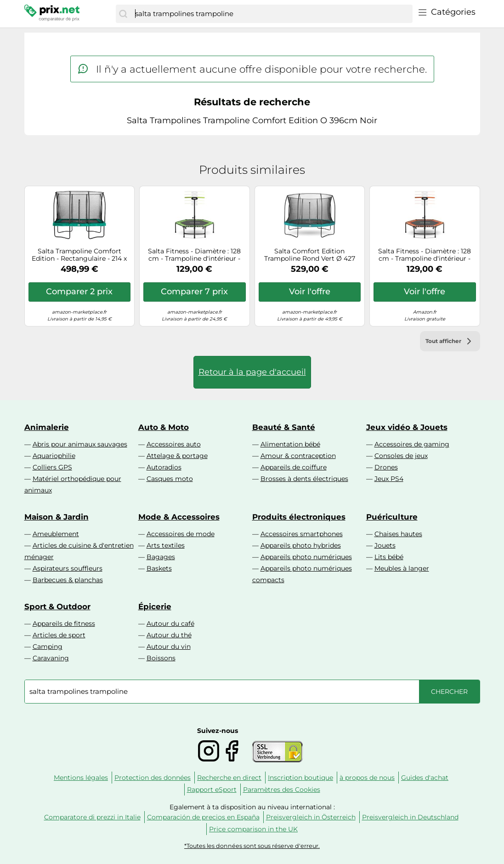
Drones (386, 467)
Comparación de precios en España (203, 817)
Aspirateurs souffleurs (68, 568)
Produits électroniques (299, 517)
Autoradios (164, 467)
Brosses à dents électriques (304, 479)
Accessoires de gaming (412, 444)
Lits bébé (389, 557)
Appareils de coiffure (294, 467)
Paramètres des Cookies (282, 790)
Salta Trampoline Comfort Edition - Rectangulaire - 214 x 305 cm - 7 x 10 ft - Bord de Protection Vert (79, 255)
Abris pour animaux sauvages (80, 444)
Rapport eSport (212, 790)
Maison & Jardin (57, 517)
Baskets (159, 568)
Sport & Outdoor (57, 607)
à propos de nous (367, 778)
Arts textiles (166, 545)
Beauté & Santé (284, 427)
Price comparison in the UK (253, 829)
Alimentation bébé (290, 444)
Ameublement (56, 534)
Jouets (385, 545)
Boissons (161, 658)
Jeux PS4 (389, 479)
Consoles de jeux (401, 456)
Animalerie (47, 427)
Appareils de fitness (64, 624)
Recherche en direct (229, 778)
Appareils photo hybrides (301, 545)
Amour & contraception (298, 456)
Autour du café (170, 624)
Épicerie (155, 607)
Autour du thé (169, 635)
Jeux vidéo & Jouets (407, 427)
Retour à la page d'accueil (252, 372)
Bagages (161, 557)
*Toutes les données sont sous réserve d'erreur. (252, 846)
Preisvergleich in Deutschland (410, 817)
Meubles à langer (402, 568)
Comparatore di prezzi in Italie (92, 817)
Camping (48, 647)
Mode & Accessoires (179, 517)
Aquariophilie (54, 456)
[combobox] (271, 14)
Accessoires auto (174, 444)
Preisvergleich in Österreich (311, 817)
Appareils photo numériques (306, 557)
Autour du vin (169, 647)
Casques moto (170, 479)
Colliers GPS (52, 467)
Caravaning (51, 658)
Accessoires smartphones (302, 534)
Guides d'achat (425, 778)
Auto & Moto (164, 427)
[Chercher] (123, 14)
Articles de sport (59, 635)
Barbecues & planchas (68, 580)
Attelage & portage (177, 456)
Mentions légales (81, 778)
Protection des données (153, 778)
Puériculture (392, 517)
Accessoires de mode (181, 534)
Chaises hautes (398, 534)
